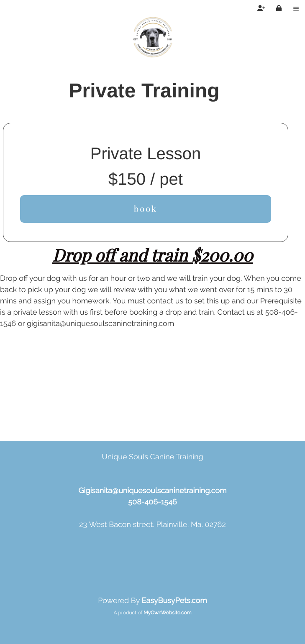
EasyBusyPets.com (174, 601)
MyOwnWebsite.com (167, 613)
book (146, 209)
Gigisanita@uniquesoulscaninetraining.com (152, 491)
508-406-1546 (152, 502)
